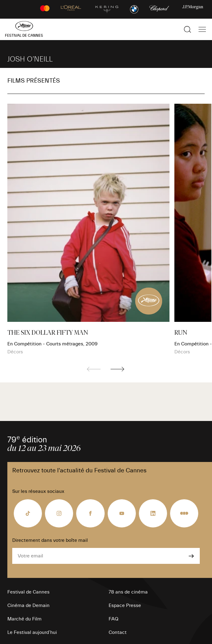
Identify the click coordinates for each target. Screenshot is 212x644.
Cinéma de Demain (28, 605)
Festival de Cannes (28, 592)
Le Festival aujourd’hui (32, 632)
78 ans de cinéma (128, 592)
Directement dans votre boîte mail (50, 540)
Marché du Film (24, 619)
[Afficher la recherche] (188, 29)
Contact (118, 632)
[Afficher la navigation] (202, 29)
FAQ (113, 619)
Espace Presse (125, 605)
